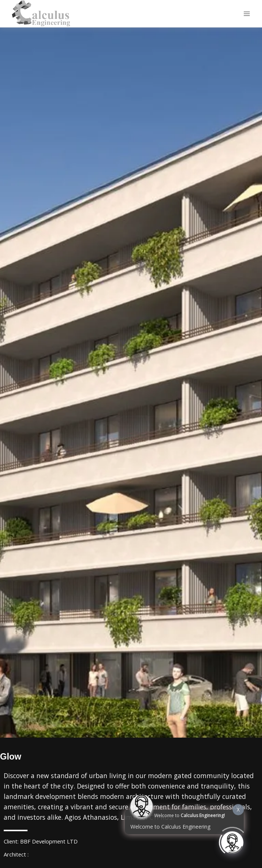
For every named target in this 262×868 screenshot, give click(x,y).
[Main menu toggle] (247, 14)
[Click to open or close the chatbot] (232, 841)
